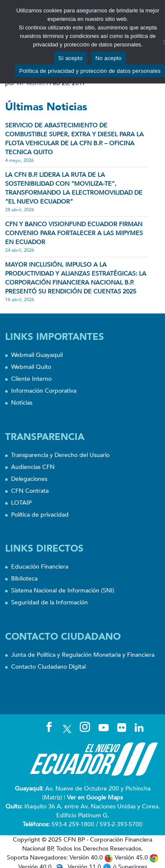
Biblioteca (24, 579)
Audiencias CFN (33, 467)
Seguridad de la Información (49, 602)
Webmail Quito (31, 367)
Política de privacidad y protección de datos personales (90, 71)
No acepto (109, 58)
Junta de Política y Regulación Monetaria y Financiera (83, 655)
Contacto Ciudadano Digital (48, 667)
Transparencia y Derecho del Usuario (60, 455)
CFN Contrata (30, 491)
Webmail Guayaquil (37, 355)
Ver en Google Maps (95, 798)
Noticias (22, 403)
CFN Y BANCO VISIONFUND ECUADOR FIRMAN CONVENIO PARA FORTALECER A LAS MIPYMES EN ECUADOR (74, 233)
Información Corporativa (44, 391)
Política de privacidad (40, 515)
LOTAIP (21, 503)
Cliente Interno (31, 379)
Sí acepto (71, 58)
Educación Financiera (40, 567)
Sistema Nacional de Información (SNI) (63, 591)
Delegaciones (29, 479)
